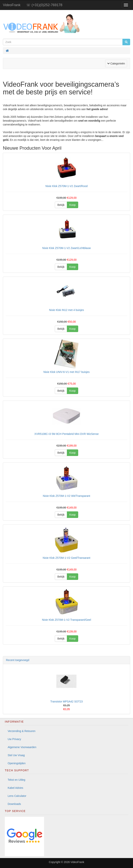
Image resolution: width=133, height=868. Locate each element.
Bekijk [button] (61, 205)
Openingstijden (17, 763)
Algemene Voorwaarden (22, 747)
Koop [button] (73, 205)
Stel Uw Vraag (16, 755)
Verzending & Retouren (22, 731)
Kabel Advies (15, 788)
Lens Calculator (17, 796)
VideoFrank (12, 5)
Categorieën (117, 63)
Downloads (14, 804)
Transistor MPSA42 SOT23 (66, 701)
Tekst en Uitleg (16, 780)
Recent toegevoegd (18, 660)
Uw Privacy (14, 739)
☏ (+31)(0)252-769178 (44, 5)
